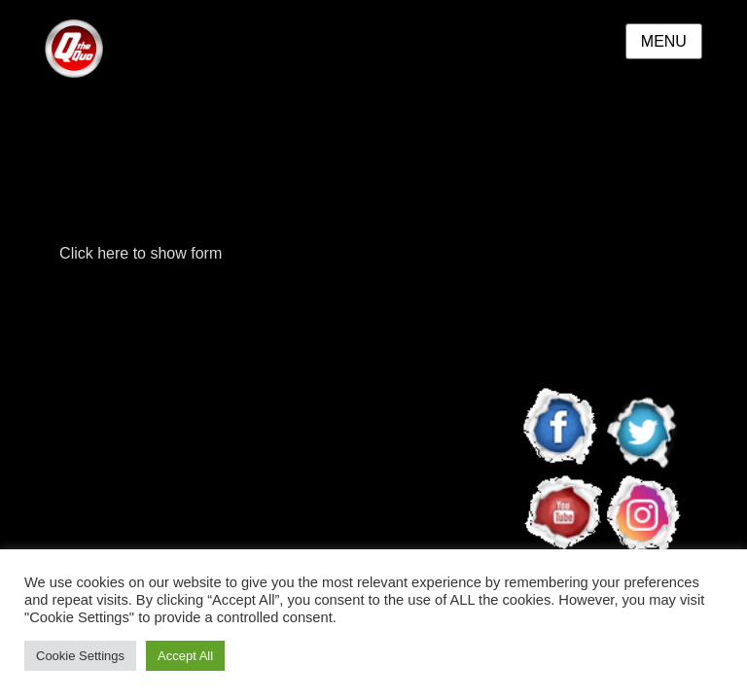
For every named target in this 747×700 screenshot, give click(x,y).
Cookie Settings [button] (80, 656)
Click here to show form (141, 253)
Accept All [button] (185, 656)
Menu (664, 41)
